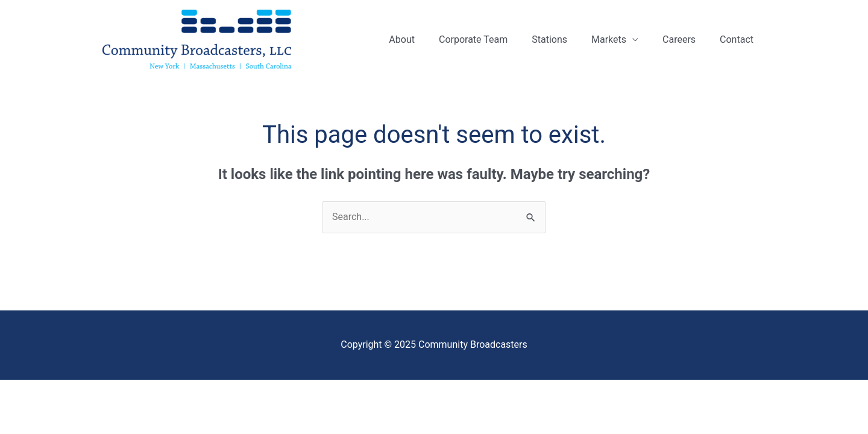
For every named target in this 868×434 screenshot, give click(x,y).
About (402, 39)
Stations (549, 39)
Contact (737, 39)
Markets (609, 39)
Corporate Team (473, 39)
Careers (679, 39)
